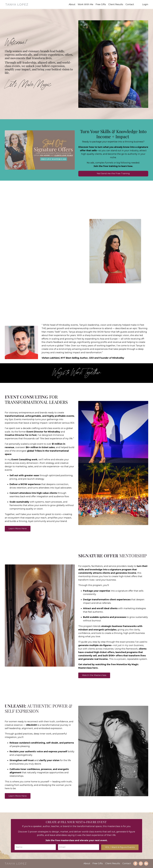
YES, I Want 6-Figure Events (120, 847)
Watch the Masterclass (94, 675)
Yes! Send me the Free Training (113, 174)
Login (145, 4)
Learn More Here (18, 529)
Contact (130, 4)
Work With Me (85, 4)
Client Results (116, 4)
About (72, 4)
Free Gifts (101, 4)
